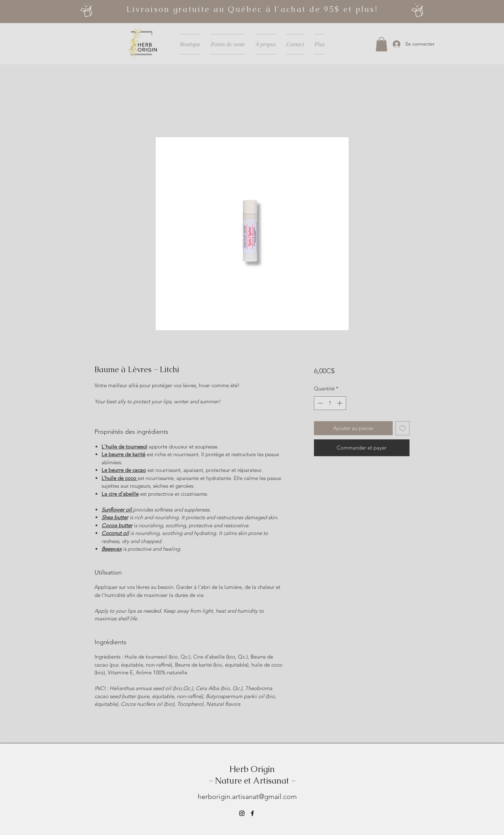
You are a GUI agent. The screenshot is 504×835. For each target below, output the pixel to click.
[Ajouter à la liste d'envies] (403, 428)
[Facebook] (252, 813)
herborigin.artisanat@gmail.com (247, 796)
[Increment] (340, 403)
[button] (381, 44)
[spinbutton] (330, 403)
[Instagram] (242, 813)
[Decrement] (320, 403)
